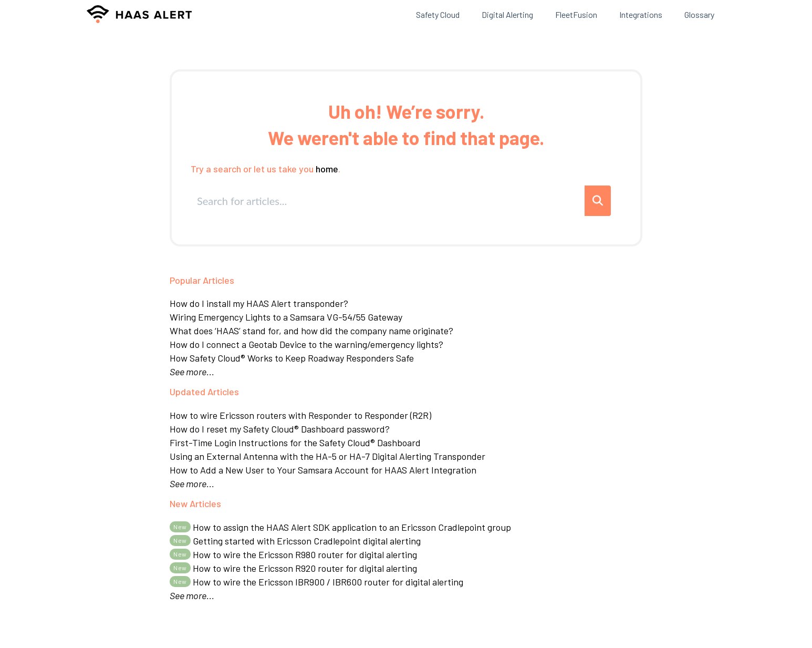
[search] (388, 201)
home (327, 169)
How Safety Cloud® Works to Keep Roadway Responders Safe (292, 358)
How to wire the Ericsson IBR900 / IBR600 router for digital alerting (316, 582)
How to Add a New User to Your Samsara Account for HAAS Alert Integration (323, 470)
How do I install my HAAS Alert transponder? (259, 303)
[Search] (598, 201)
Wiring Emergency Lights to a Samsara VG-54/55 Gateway (286, 317)
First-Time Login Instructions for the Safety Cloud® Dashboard (295, 443)
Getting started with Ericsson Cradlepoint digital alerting (295, 541)
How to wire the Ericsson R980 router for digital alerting (293, 554)
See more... (192, 372)
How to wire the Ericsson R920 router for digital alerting (293, 568)
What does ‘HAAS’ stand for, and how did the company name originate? (311, 331)
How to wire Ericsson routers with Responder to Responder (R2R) (300, 415)
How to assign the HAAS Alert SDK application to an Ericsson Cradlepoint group (340, 527)
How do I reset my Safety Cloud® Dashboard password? (280, 429)
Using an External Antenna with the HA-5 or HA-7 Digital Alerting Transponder (327, 456)
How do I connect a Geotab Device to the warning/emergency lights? (306, 344)
